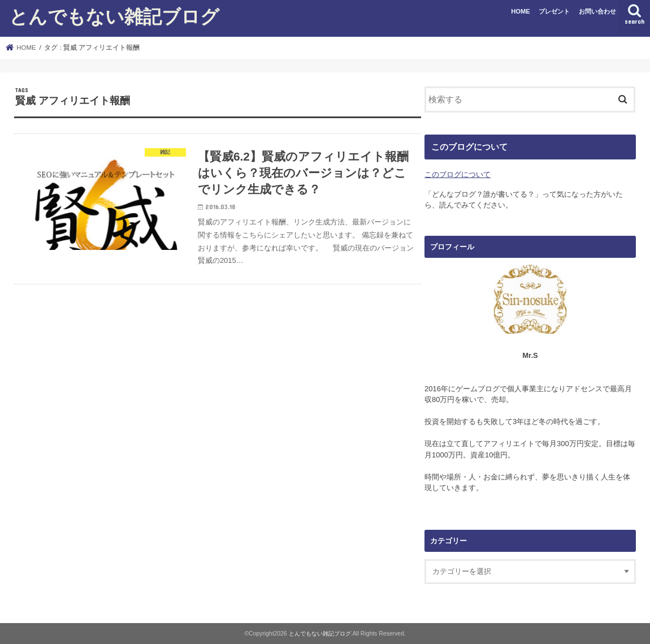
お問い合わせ (597, 11)
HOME (521, 11)
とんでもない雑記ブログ (114, 16)
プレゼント (554, 11)
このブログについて (458, 174)
